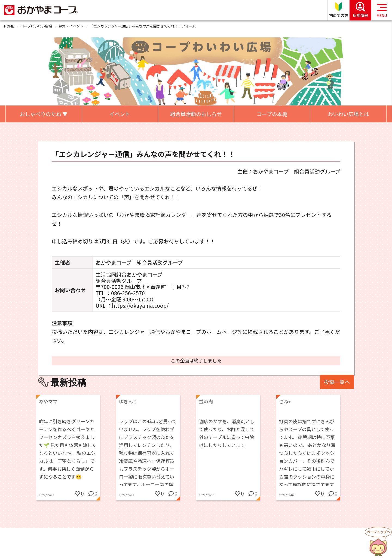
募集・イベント (71, 26)
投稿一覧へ (337, 382)
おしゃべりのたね (44, 114)
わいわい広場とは (348, 114)
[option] (76, 452)
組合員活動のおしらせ (196, 114)
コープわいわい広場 (36, 26)
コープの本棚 (272, 114)
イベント (120, 114)
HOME (9, 26)
